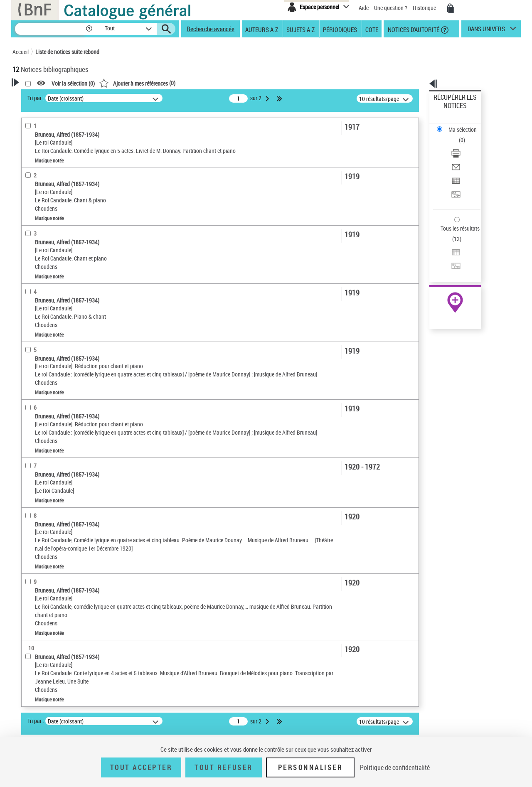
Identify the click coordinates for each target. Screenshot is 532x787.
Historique (425, 8)
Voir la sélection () (180, 83)
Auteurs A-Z (262, 29)
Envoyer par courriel (458, 135)
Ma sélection (449, 110)
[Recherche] (50, 29)
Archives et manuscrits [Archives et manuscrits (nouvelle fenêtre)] (448, 254)
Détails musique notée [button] (49, 193)
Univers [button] (31, 428)
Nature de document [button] (47, 168)
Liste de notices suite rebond (67, 52)
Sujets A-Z (300, 29)
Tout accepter (141, 767)
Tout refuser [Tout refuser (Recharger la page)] (223, 767)
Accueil (21, 52)
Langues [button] (32, 387)
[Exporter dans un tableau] (466, 145)
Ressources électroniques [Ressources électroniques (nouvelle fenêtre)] (451, 263)
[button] (89, 29)
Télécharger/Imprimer (459, 125)
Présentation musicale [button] (50, 219)
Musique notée (42, 181)
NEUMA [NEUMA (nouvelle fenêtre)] (431, 272)
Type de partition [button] (42, 257)
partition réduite (42, 232)
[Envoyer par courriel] (466, 135)
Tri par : (143, 98)
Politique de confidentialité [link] (395, 767)
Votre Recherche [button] (47, 96)
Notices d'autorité (413, 29)
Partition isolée (43, 206)
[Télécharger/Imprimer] (466, 125)
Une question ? (391, 8)
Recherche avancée (211, 29)
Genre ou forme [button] (41, 414)
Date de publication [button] (46, 401)
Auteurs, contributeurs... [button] (52, 373)
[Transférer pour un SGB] (466, 155)
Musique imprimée (45, 269)
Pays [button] (27, 456)
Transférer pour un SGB (462, 155)
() (244, 83)
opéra (31, 333)
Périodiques (340, 29)
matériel (33, 244)
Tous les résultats (455, 178)
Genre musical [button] (39, 307)
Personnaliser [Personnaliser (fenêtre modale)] (310, 767)
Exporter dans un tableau (464, 145)
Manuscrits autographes (52, 294)
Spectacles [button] (35, 442)
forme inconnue (42, 320)
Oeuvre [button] (30, 359)
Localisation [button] (37, 345)
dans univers (486, 31)
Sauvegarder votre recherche (64, 137)
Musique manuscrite (47, 282)
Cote (372, 29)
